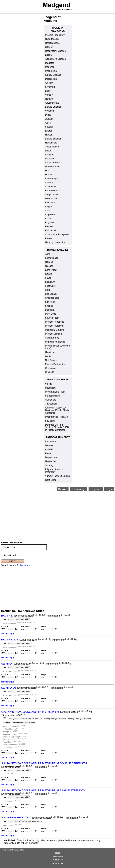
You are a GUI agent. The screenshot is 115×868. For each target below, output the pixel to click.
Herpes (49, 175)
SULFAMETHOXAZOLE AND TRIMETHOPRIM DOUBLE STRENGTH (44, 763)
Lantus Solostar (53, 107)
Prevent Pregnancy (55, 35)
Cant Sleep (51, 480)
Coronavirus (51, 368)
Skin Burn (50, 282)
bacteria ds (26, 565)
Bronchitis (50, 203)
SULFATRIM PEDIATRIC (16, 818)
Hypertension (52, 39)
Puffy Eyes (51, 314)
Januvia (49, 119)
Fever (48, 278)
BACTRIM (7, 616)
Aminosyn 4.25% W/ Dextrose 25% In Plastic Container (57, 410)
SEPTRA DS (9, 688)
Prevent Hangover (54, 326)
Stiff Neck (50, 302)
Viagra (48, 207)
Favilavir (49, 226)
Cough (49, 274)
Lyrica (48, 115)
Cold (48, 290)
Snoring (49, 306)
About (57, 853)
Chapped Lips (52, 298)
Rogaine (49, 222)
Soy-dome (50, 421)
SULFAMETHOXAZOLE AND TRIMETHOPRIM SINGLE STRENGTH (43, 790)
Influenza (50, 67)
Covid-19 (50, 372)
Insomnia (50, 310)
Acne (48, 254)
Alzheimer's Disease (55, 59)
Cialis (48, 211)
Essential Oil (52, 258)
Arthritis (49, 449)
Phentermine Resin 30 (56, 417)
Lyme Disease (52, 167)
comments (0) (7, 634)
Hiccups (49, 266)
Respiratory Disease (55, 51)
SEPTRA (7, 664)
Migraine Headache (55, 342)
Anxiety (49, 83)
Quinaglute (51, 400)
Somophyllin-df (53, 396)
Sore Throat (51, 270)
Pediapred (50, 388)
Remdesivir (51, 230)
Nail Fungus (51, 360)
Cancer (49, 47)
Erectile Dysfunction (55, 364)
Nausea (49, 262)
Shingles (50, 155)
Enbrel (48, 131)
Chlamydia (51, 187)
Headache (50, 461)
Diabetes (50, 63)
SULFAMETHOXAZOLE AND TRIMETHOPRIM (30, 712)
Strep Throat (52, 195)
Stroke (48, 55)
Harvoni (49, 135)
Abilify (48, 123)
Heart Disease (52, 43)
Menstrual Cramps (55, 330)
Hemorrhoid (51, 143)
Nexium (49, 99)
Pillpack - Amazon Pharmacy (54, 471)
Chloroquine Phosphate (57, 234)
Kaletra (49, 238)
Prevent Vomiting (54, 334)
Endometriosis (52, 191)
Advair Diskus (52, 103)
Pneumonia (51, 71)
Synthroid (50, 87)
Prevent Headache (55, 322)
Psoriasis (50, 159)
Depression (51, 79)
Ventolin (49, 95)
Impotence (51, 441)
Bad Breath (51, 294)
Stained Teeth (52, 318)
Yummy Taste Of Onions (57, 476)
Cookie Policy (57, 856)
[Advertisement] (55, 513)
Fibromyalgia (52, 179)
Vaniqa (49, 384)
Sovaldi (49, 127)
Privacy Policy (57, 860)
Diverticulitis (51, 199)
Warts (48, 356)
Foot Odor (50, 286)
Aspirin (49, 218)
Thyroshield (51, 404)
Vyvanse (50, 111)
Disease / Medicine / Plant (12, 543)
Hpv (47, 171)
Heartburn (50, 352)
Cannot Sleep (52, 338)
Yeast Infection (53, 147)
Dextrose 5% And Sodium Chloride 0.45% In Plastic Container (57, 427)
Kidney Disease (53, 75)
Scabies (49, 183)
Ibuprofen (50, 215)
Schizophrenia (52, 163)
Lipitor (48, 91)
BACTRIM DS (10, 640)
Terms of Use (57, 863)
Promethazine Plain (55, 392)
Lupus (48, 151)
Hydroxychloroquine (55, 242)
